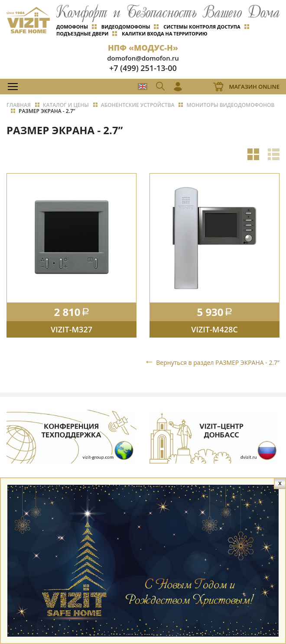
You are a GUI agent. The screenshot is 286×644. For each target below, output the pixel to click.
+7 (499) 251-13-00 (143, 68)
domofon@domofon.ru (143, 58)
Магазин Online (254, 87)
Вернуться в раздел (218, 362)
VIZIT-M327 (71, 329)
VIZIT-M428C (214, 329)
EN (143, 87)
